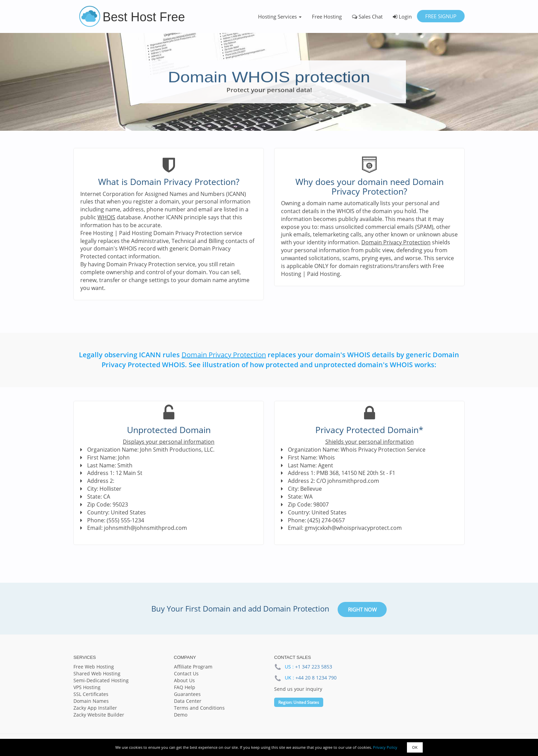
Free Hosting (327, 16)
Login (402, 16)
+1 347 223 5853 (314, 667)
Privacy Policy (385, 747)
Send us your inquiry (298, 689)
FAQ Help (185, 687)
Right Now (362, 609)
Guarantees (187, 694)
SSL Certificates (91, 694)
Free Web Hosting (94, 667)
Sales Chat (367, 16)
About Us (184, 680)
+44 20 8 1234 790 (316, 678)
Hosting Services (280, 16)
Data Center (188, 701)
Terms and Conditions (199, 708)
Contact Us (186, 673)
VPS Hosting (87, 687)
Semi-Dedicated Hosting (101, 680)
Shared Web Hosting (97, 673)
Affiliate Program (193, 667)
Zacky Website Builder (99, 715)
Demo (181, 715)
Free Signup (441, 16)
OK (415, 747)
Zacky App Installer (95, 708)
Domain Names (91, 701)
